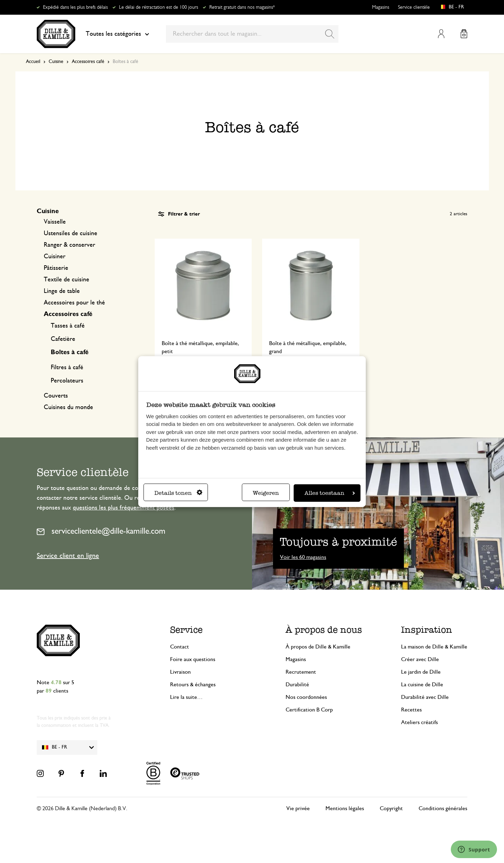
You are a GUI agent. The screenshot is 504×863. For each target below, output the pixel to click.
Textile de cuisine (66, 280)
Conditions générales (443, 808)
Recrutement (301, 672)
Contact (180, 647)
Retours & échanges (193, 685)
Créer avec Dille (420, 659)
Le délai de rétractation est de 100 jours (159, 7)
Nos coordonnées (306, 697)
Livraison (180, 672)
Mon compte (441, 34)
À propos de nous (324, 630)
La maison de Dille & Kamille (434, 647)
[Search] (330, 34)
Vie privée (298, 808)
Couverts (56, 396)
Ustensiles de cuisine (71, 233)
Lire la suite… (186, 697)
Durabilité (297, 685)
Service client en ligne (68, 556)
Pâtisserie (56, 268)
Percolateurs (67, 381)
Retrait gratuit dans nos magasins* (242, 7)
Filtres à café (67, 367)
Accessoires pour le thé (74, 303)
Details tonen (178, 493)
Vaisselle (55, 222)
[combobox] (252, 34)
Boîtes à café (70, 352)
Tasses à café (68, 326)
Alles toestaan (330, 493)
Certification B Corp (309, 710)
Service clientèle (414, 7)
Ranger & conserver (69, 245)
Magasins (381, 7)
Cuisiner (55, 257)
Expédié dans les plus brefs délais (75, 7)
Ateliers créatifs (419, 722)
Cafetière (63, 339)
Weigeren (266, 493)
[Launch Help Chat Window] (474, 849)
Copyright (391, 808)
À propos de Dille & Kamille (318, 647)
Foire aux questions (193, 659)
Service (186, 630)
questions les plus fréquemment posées (124, 508)
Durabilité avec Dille (425, 697)
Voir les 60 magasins (303, 557)
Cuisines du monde (68, 407)
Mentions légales (345, 808)
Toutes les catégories (117, 34)
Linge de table (62, 291)
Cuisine (56, 62)
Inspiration (427, 630)
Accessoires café (88, 62)
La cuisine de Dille (422, 685)
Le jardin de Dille (421, 672)
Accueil (33, 62)
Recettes (411, 710)
